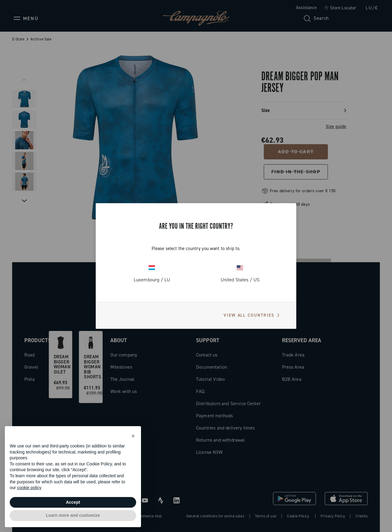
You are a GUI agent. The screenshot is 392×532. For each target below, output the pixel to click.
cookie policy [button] (29, 488)
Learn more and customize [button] (73, 515)
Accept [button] (73, 502)
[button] (133, 436)
